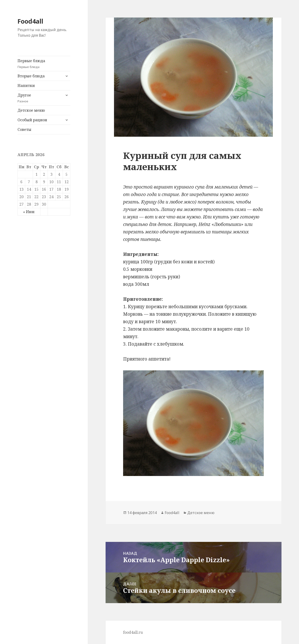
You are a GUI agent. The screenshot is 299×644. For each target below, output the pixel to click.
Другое (39, 98)
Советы (24, 129)
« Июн (29, 212)
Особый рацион (32, 120)
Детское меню (31, 110)
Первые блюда (44, 64)
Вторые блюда (31, 76)
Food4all (30, 21)
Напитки (26, 86)
